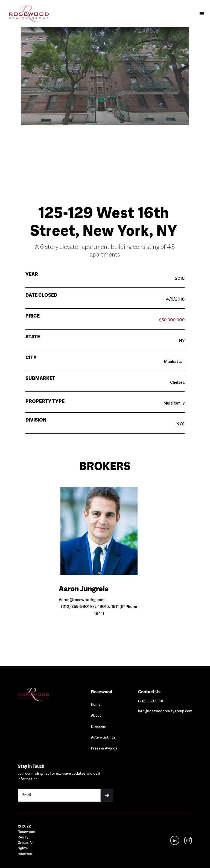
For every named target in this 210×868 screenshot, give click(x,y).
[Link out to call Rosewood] (151, 702)
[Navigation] (44, 694)
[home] (26, 14)
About (96, 716)
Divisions (98, 727)
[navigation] (187, 840)
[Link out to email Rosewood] (165, 711)
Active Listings (103, 738)
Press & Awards (104, 749)
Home (96, 705)
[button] (202, 14)
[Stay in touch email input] (59, 795)
